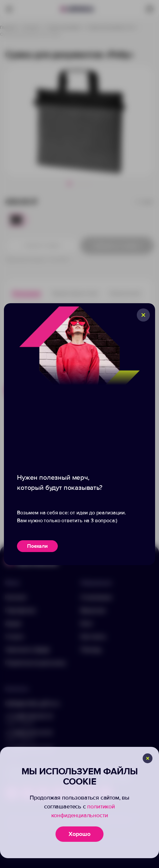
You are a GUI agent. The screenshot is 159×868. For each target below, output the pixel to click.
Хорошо (79, 834)
